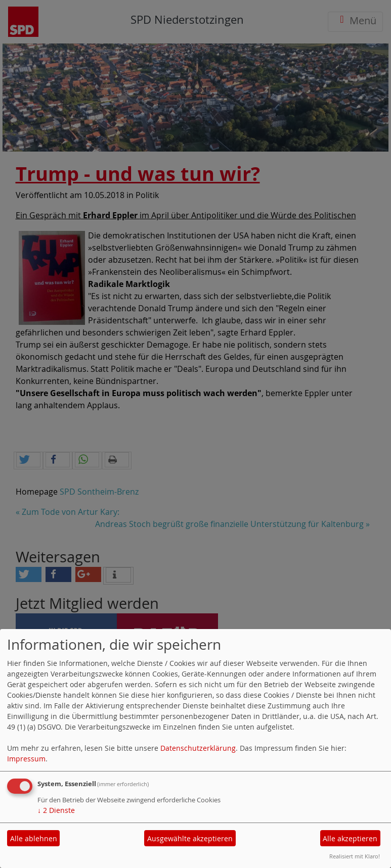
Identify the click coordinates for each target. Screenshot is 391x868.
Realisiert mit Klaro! (355, 856)
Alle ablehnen (34, 838)
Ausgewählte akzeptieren (190, 838)
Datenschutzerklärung (198, 748)
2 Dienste (56, 810)
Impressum (26, 759)
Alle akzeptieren (350, 838)
